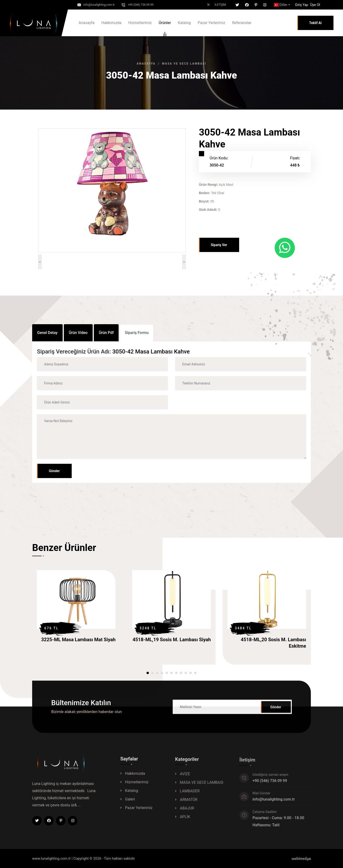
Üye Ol (315, 5)
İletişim (220, 5)
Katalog (184, 23)
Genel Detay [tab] (47, 333)
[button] (301, 5)
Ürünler (165, 23)
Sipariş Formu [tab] (137, 333)
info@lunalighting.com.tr (99, 5)
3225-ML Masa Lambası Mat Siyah (78, 640)
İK (209, 5)
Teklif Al (315, 23)
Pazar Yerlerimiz (211, 23)
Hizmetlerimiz (140, 23)
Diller (281, 5)
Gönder (54, 471)
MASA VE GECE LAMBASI (184, 64)
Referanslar (242, 23)
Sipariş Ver (219, 245)
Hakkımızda (111, 23)
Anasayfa (87, 23)
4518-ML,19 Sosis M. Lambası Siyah (172, 640)
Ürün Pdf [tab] (106, 333)
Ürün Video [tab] (78, 333)
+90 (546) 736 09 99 (141, 5)
